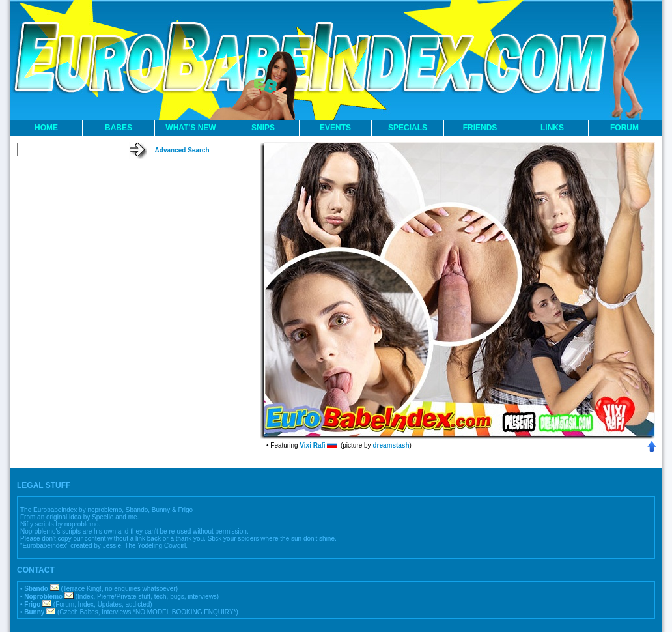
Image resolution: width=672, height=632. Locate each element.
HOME (46, 128)
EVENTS (335, 128)
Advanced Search (182, 150)
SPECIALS (408, 128)
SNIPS (263, 128)
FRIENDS (480, 128)
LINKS (552, 128)
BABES (119, 128)
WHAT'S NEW (190, 128)
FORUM (624, 128)
